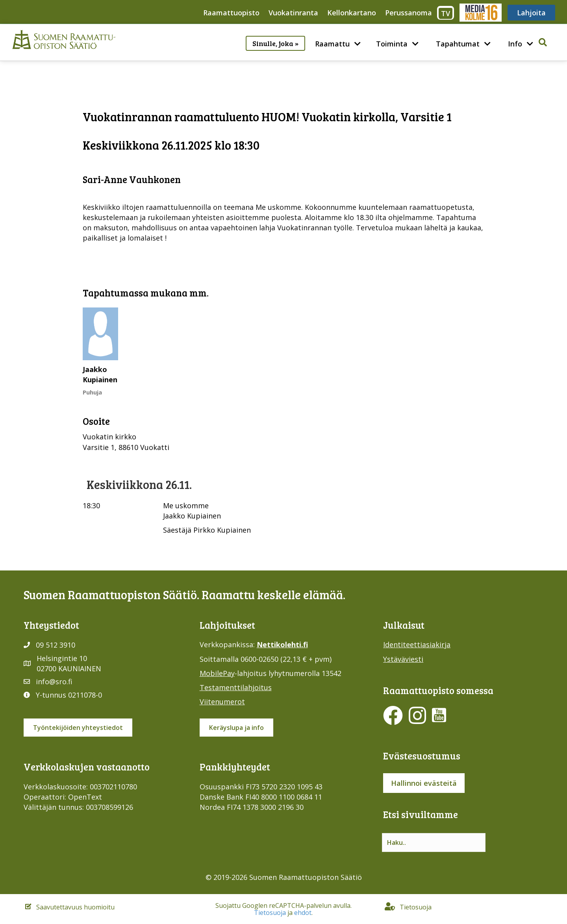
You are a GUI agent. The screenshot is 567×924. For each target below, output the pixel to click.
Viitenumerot (222, 702)
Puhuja (92, 392)
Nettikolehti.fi (282, 644)
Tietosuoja (270, 913)
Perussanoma (409, 13)
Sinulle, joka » (275, 43)
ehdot (303, 913)
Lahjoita (531, 13)
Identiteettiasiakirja (417, 644)
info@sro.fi (54, 681)
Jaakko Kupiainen (100, 374)
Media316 (480, 13)
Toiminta (392, 44)
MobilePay (217, 673)
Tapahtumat (458, 44)
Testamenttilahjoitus (236, 687)
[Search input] (434, 843)
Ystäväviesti (403, 659)
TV (446, 13)
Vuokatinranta (293, 13)
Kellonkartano (352, 13)
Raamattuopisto (231, 13)
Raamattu (332, 44)
